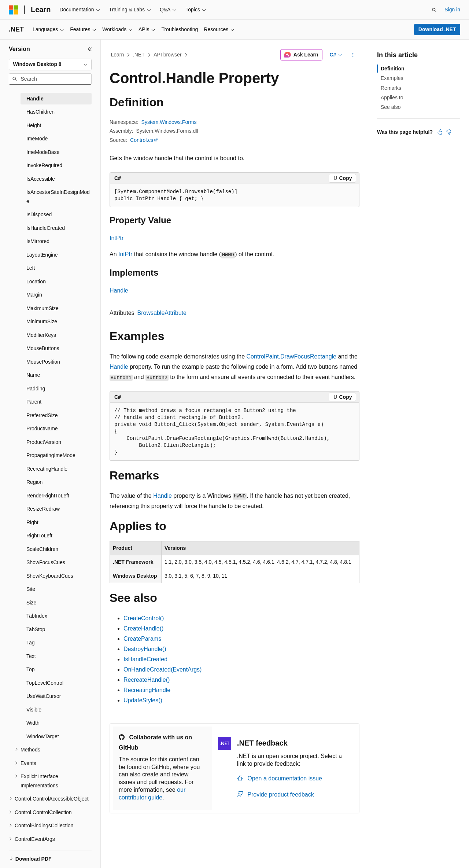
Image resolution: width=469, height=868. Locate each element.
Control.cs (142, 140)
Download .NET (437, 29)
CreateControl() (144, 618)
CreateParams (142, 639)
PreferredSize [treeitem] (42, 415)
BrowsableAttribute (162, 313)
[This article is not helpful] (449, 132)
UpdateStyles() (143, 700)
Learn (118, 55)
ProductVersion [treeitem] (44, 442)
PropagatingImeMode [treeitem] (51, 455)
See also (391, 107)
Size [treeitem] (31, 603)
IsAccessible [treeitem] (41, 179)
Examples (392, 78)
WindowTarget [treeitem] (43, 736)
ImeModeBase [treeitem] (43, 152)
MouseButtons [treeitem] (43, 348)
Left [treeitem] (31, 268)
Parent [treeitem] (34, 402)
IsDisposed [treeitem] (39, 214)
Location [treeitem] (36, 282)
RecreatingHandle (147, 690)
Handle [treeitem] (35, 99)
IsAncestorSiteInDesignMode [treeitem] (58, 197)
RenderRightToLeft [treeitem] (48, 496)
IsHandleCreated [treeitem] (46, 228)
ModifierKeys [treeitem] (41, 335)
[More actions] (353, 55)
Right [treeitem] (32, 522)
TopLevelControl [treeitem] (45, 683)
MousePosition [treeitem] (43, 362)
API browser (167, 55)
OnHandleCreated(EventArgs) (163, 670)
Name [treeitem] (33, 375)
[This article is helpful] (440, 132)
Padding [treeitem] (36, 389)
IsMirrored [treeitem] (38, 241)
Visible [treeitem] (34, 710)
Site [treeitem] (31, 589)
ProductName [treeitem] (42, 429)
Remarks (391, 88)
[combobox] (50, 65)
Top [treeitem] (31, 669)
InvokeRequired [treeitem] (44, 165)
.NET (139, 55)
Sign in (452, 10)
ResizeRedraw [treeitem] (43, 509)
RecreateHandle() (147, 680)
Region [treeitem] (34, 482)
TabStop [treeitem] (36, 629)
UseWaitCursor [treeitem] (44, 696)
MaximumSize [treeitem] (43, 308)
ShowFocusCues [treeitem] (46, 562)
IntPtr (117, 238)
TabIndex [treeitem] (37, 616)
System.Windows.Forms (169, 122)
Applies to (392, 98)
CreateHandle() (143, 628)
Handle (119, 290)
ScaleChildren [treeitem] (42, 549)
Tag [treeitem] (31, 643)
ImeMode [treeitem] (37, 139)
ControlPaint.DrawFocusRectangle (291, 356)
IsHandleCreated (145, 659)
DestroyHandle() (145, 649)
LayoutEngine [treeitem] (42, 255)
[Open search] (434, 10)
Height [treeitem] (34, 125)
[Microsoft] (14, 10)
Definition (393, 69)
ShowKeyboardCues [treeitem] (50, 576)
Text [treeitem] (31, 656)
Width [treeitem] (33, 723)
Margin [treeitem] (34, 295)
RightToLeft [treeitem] (39, 536)
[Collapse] (90, 49)
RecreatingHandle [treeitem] (47, 469)
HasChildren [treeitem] (40, 112)
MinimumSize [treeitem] (42, 321)
